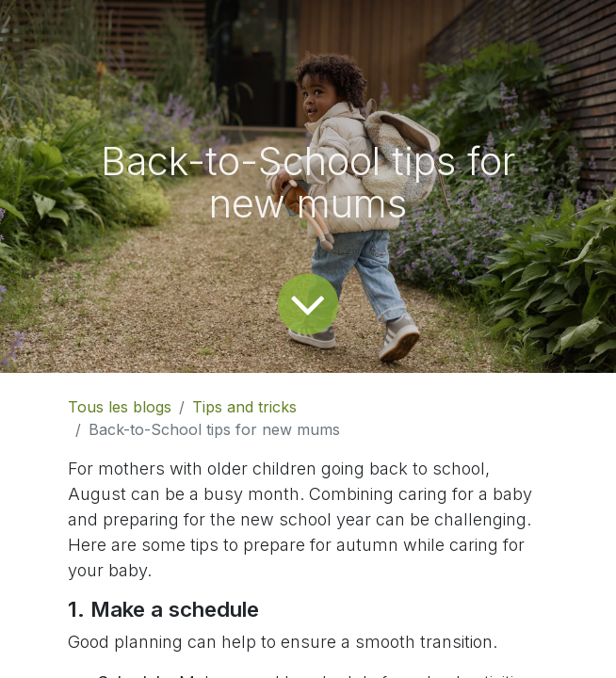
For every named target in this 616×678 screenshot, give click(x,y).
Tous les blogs (120, 407)
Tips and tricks (244, 407)
